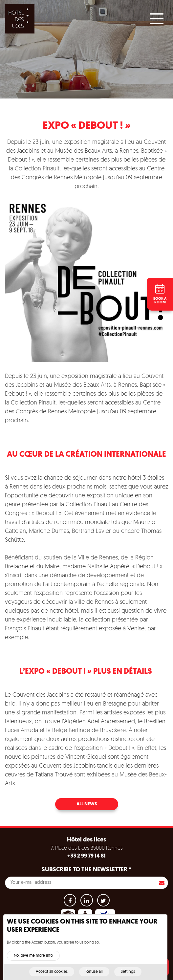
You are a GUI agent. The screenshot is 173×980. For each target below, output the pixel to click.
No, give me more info (33, 959)
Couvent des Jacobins (41, 695)
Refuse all (94, 975)
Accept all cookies (52, 975)
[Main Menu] (157, 19)
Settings (128, 975)
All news (87, 804)
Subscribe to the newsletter (86, 870)
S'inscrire (162, 883)
